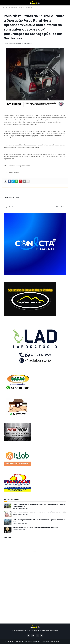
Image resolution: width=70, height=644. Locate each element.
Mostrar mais (63, 190)
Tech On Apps (54, 642)
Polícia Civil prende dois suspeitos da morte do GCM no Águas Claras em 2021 (39, 512)
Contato (5, 7)
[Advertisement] (35, 567)
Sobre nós (29, 7)
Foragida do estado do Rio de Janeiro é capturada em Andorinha (35, 528)
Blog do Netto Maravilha (14, 642)
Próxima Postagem (62, 207)
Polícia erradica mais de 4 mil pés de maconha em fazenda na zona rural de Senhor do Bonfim (39, 505)
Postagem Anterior (8, 207)
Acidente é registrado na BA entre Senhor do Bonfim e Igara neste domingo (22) (39, 521)
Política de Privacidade (17, 7)
